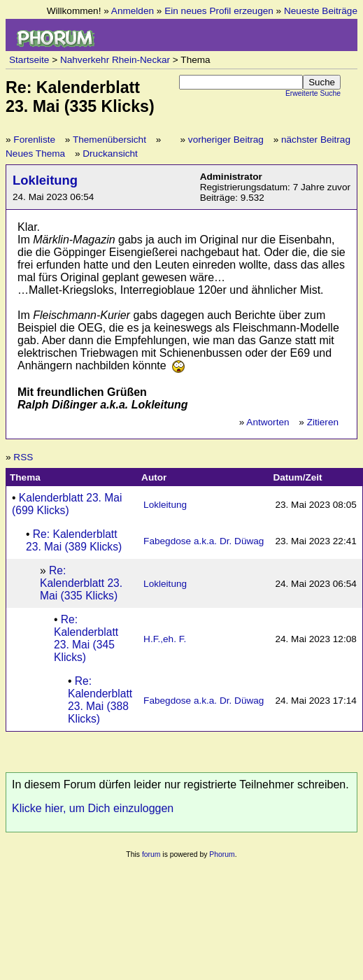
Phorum (222, 854)
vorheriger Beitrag (226, 140)
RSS (23, 457)
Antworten (268, 422)
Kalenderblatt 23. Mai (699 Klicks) (67, 504)
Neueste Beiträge (321, 11)
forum (151, 854)
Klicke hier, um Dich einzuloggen (93, 808)
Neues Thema (35, 154)
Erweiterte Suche (313, 93)
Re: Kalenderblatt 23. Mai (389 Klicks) (74, 540)
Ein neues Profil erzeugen (219, 11)
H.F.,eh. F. (165, 639)
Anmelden (133, 11)
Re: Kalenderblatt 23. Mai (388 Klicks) (100, 700)
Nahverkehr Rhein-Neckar (115, 60)
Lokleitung (45, 180)
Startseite (29, 60)
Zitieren (323, 422)
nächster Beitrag (316, 140)
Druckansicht (110, 154)
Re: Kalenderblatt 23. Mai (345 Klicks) (86, 638)
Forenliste (34, 140)
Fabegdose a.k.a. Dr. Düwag (204, 541)
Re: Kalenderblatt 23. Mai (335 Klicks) (81, 583)
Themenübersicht (109, 140)
